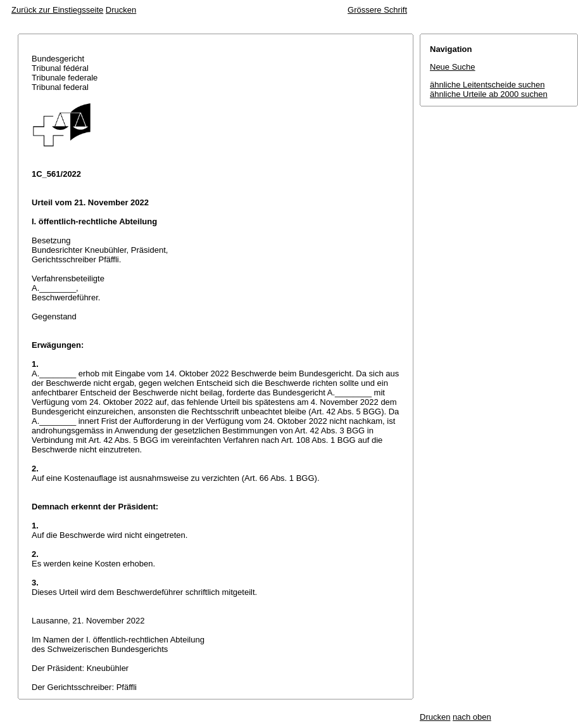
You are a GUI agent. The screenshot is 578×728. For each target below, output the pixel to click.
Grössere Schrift (377, 10)
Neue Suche (453, 67)
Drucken (121, 10)
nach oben (472, 717)
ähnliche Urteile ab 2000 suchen (489, 94)
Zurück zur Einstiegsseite (57, 10)
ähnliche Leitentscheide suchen (487, 85)
